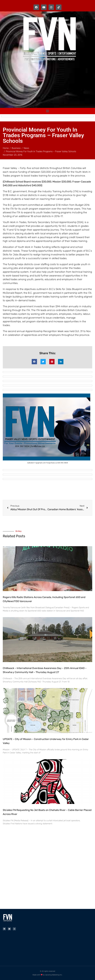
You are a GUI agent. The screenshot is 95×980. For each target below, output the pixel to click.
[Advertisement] (49, 85)
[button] (34, 362)
